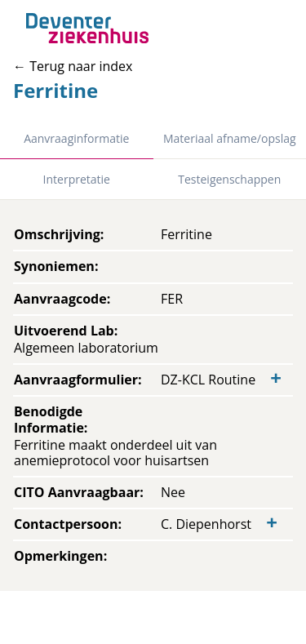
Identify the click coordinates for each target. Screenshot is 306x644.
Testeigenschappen (229, 179)
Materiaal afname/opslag (230, 138)
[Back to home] (87, 28)
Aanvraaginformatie (76, 138)
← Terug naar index (73, 66)
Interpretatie (77, 179)
